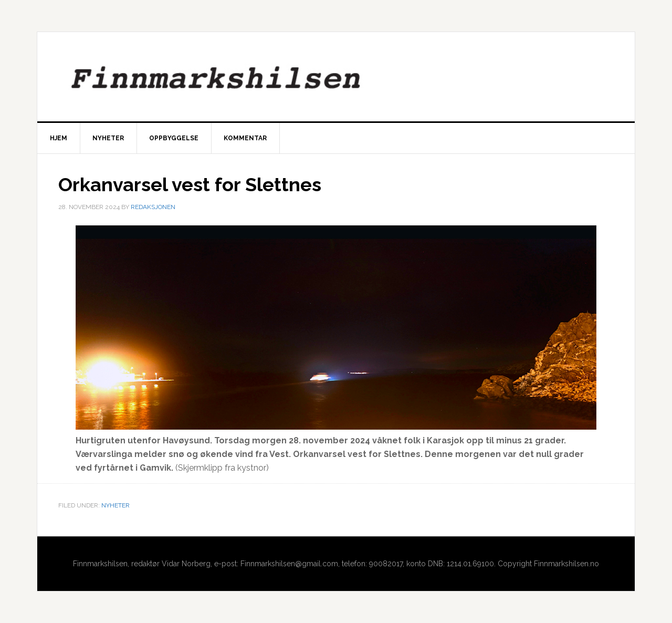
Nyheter (115, 505)
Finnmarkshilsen (336, 77)
